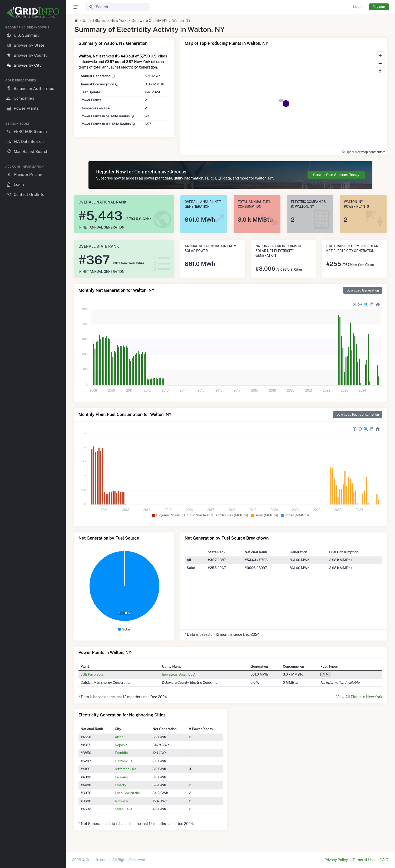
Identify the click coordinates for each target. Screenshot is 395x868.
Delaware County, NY (150, 21)
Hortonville (124, 761)
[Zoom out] (380, 63)
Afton (119, 737)
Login (358, 7)
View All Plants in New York (359, 697)
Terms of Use (364, 860)
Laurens (121, 777)
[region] (33, 443)
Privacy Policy (336, 860)
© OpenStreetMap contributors (364, 152)
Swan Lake (124, 809)
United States (94, 21)
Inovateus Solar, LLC (178, 674)
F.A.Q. (384, 860)
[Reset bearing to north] (380, 71)
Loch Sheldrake (127, 793)
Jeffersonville (125, 769)
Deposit (121, 745)
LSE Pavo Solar (93, 674)
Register (379, 7)
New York (118, 21)
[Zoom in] (380, 56)
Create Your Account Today (336, 175)
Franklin (121, 753)
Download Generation (363, 290)
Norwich (121, 801)
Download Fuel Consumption (358, 414)
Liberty (120, 785)
